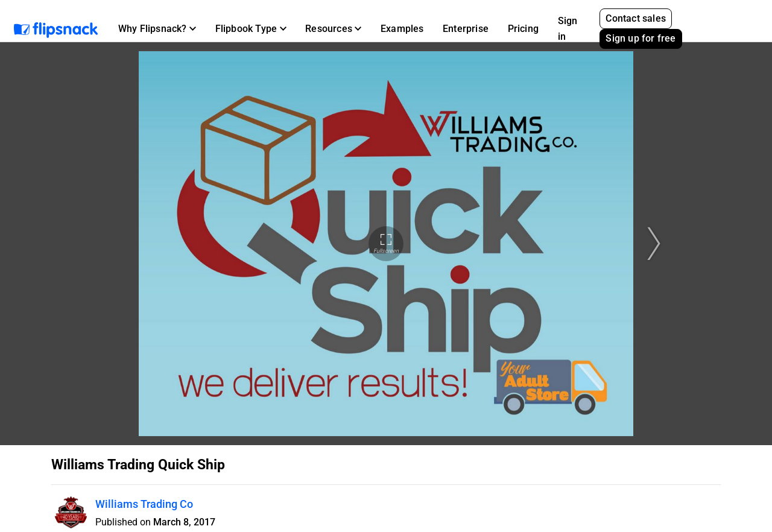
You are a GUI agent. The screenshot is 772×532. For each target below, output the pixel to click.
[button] (157, 29)
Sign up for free (641, 38)
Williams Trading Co (144, 504)
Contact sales (636, 18)
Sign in (568, 29)
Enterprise (466, 29)
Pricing (523, 29)
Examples (402, 29)
